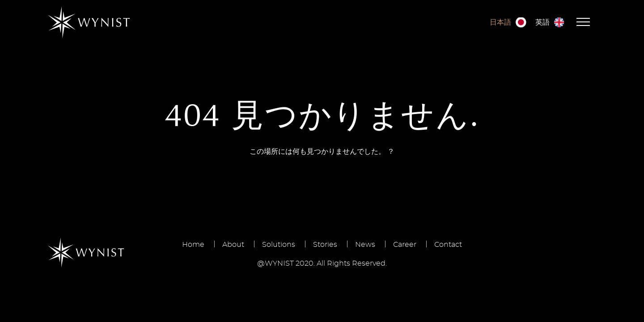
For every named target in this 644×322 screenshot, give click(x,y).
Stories (325, 245)
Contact (448, 245)
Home (193, 245)
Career (405, 245)
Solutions (279, 245)
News (365, 245)
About (233, 245)
